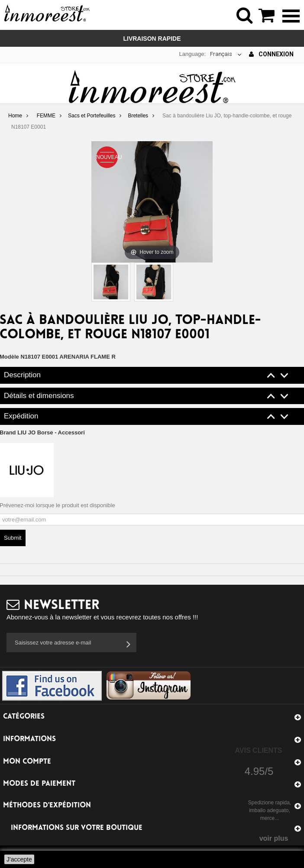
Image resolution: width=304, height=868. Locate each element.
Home (15, 116)
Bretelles (138, 116)
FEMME (46, 116)
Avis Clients (258, 750)
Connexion (271, 54)
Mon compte (27, 762)
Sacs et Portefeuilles (92, 116)
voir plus (274, 838)
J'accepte (19, 859)
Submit (13, 538)
